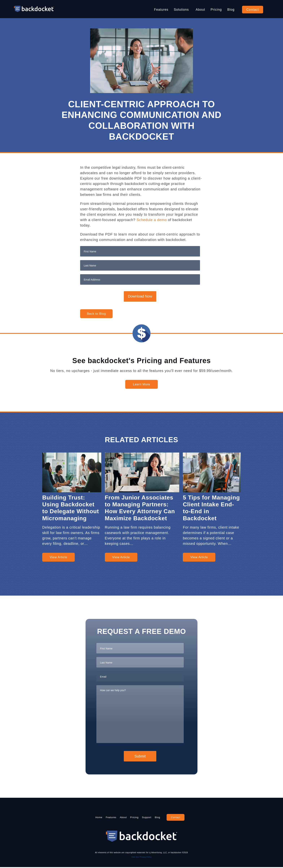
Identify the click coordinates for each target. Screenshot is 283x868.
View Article (58, 557)
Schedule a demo (152, 220)
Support (155, 818)
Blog (231, 10)
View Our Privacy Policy (141, 858)
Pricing (216, 10)
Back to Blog (96, 314)
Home (82, 818)
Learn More (142, 384)
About (200, 10)
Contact (253, 10)
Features (161, 10)
